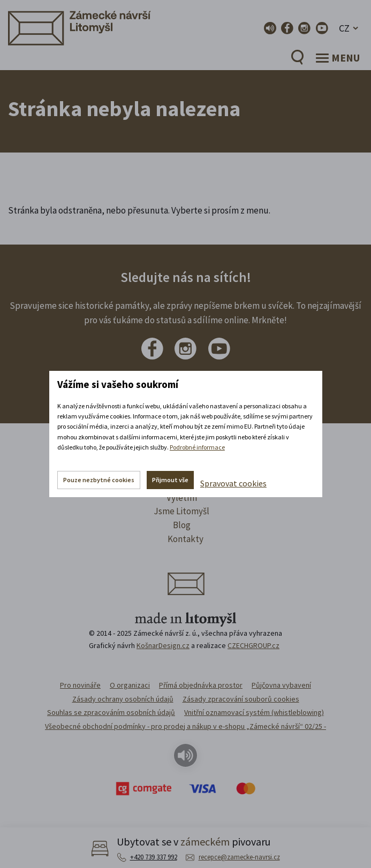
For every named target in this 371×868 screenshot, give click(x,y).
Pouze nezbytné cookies (99, 480)
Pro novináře (80, 685)
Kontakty (185, 539)
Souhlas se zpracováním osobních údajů (111, 712)
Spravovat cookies (233, 483)
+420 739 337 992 (154, 857)
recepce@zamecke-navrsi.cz (239, 857)
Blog (182, 525)
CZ (344, 28)
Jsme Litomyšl (181, 511)
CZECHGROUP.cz (253, 645)
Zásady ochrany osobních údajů (123, 699)
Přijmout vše (170, 480)
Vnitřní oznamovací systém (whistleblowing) (254, 712)
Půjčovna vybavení (281, 685)
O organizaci (130, 685)
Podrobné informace (197, 447)
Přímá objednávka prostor (201, 685)
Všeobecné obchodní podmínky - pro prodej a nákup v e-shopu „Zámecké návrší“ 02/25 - (185, 726)
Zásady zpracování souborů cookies (241, 699)
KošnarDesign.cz (163, 645)
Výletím (182, 498)
